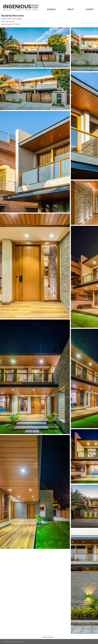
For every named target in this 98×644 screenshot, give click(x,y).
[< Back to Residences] (48, 637)
